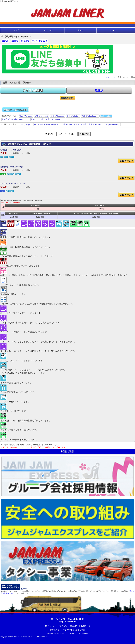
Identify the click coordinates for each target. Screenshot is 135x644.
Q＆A (112, 30)
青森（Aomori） (26, 116)
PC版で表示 (67, 451)
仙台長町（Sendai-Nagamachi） (16, 119)
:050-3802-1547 (67, 619)
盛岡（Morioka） (58, 116)
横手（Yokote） (73, 116)
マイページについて (40, 41)
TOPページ (110, 77)
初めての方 (48, 30)
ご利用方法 (80, 30)
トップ (16, 30)
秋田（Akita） (106, 116)
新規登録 (15, 41)
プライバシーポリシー (78, 633)
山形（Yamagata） (54, 119)
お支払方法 (62, 626)
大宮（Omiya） (26, 124)
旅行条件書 (55, 630)
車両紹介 (74, 626)
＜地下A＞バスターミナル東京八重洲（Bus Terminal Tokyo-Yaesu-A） (91, 124)
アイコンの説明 (33, 91)
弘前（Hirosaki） (42, 116)
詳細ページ (126, 161)
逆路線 (99, 91)
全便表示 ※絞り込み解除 (15, 110)
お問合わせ (86, 626)
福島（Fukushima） (90, 116)
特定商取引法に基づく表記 (74, 630)
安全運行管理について (57, 633)
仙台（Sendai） (38, 119)
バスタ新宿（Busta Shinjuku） (47, 124)
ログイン (6, 41)
